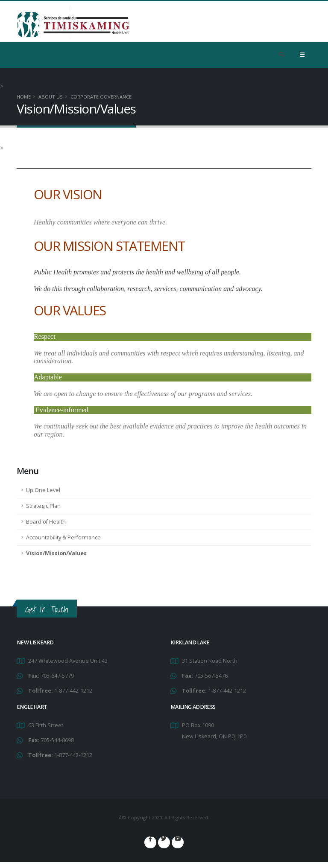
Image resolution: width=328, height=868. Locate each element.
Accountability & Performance (63, 537)
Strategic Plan (43, 506)
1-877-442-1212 (73, 691)
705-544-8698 (57, 740)
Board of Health (46, 522)
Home (24, 97)
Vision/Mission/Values (56, 553)
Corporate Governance (101, 97)
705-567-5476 (211, 676)
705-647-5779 (57, 676)
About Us (51, 97)
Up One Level (43, 490)
